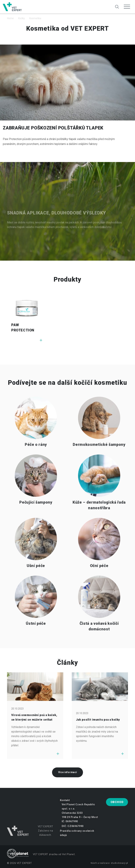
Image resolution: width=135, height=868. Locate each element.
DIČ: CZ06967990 (73, 826)
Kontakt (65, 800)
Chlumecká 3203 (72, 813)
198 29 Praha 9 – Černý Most (80, 817)
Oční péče (99, 575)
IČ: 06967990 (70, 821)
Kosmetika (35, 18)
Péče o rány (36, 453)
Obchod (117, 802)
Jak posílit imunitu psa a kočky (98, 720)
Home (10, 18)
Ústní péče (36, 632)
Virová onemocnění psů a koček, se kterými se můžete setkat (34, 717)
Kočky (22, 18)
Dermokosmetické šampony (99, 453)
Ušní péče (36, 575)
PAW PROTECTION (23, 328)
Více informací (68, 772)
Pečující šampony (36, 511)
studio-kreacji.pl (119, 863)
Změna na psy (70, 4)
